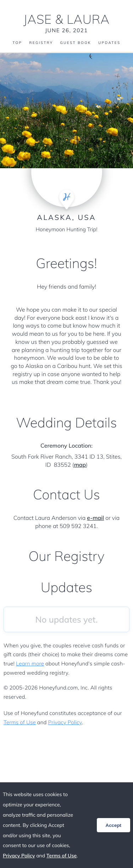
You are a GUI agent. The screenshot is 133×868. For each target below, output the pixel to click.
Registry (41, 43)
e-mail (95, 518)
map (80, 465)
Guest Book (76, 43)
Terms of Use (20, 722)
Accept (113, 825)
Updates (109, 43)
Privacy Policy (65, 722)
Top (17, 43)
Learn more (30, 663)
